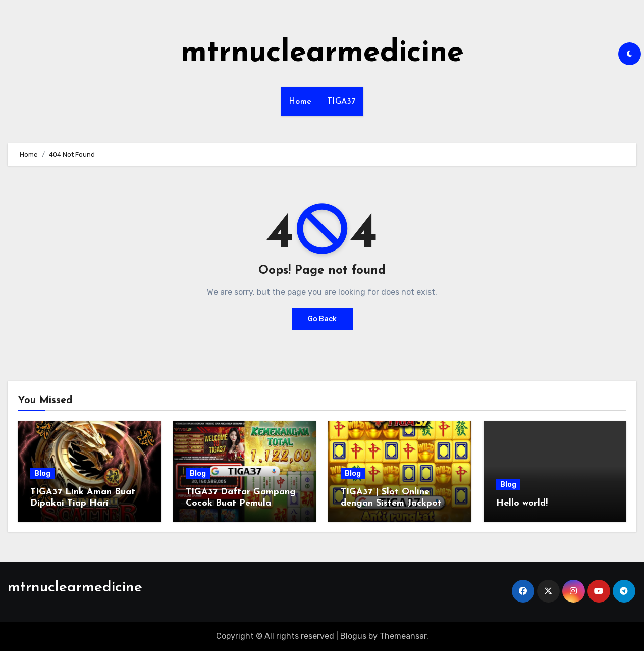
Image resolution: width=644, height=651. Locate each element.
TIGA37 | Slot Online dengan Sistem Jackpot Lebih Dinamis (391, 503)
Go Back (322, 319)
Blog (42, 473)
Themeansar (403, 636)
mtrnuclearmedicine (322, 54)
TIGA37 (341, 102)
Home (300, 102)
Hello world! (522, 503)
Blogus (353, 636)
